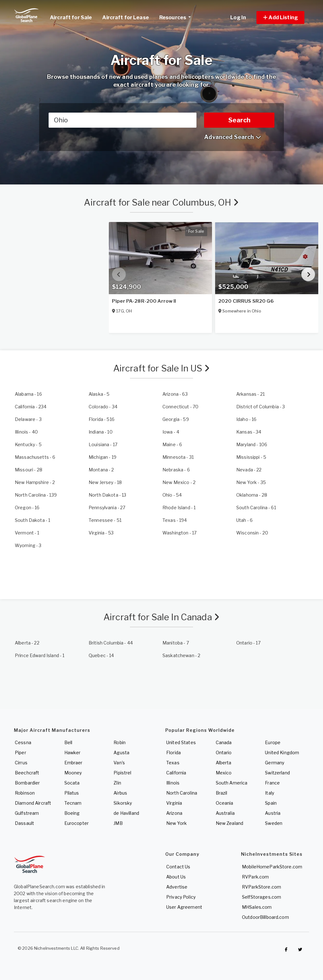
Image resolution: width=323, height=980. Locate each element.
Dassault (24, 823)
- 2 (101, 470)
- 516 (102, 419)
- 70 (180, 407)
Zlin (117, 783)
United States (181, 742)
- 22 (249, 470)
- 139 (36, 495)
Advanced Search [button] (232, 137)
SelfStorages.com (261, 897)
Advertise (177, 887)
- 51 (105, 520)
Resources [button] (177, 17)
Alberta (224, 763)
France (272, 783)
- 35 (251, 482)
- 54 (172, 495)
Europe (273, 742)
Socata (72, 783)
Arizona (174, 813)
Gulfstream (27, 813)
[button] (280, 17)
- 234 (31, 407)
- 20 (252, 533)
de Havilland (126, 813)
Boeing (72, 813)
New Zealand (230, 823)
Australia (225, 813)
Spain (271, 803)
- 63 (175, 394)
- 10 (101, 432)
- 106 (252, 444)
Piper (21, 752)
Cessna (23, 742)
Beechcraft (27, 773)
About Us (176, 877)
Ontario (224, 752)
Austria (273, 813)
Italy (270, 793)
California (176, 773)
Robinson (25, 793)
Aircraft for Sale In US (162, 368)
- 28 (29, 470)
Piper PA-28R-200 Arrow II (144, 301)
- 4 (171, 432)
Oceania (225, 803)
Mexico (224, 773)
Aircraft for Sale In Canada (161, 617)
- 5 (99, 394)
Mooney (73, 773)
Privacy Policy (181, 897)
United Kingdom (282, 752)
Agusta (121, 752)
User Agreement (184, 907)
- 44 (111, 643)
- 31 (178, 457)
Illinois (173, 783)
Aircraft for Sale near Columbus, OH (161, 202)
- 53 (101, 533)
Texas (173, 763)
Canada (224, 742)
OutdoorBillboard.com (265, 917)
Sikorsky (123, 803)
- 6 (172, 444)
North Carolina (182, 793)
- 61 (256, 507)
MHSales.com (257, 907)
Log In (238, 17)
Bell (68, 742)
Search (239, 120)
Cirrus (21, 763)
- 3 (261, 407)
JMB (118, 823)
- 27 (107, 507)
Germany (275, 763)
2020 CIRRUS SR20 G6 (246, 301)
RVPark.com (255, 877)
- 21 (250, 394)
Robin (120, 742)
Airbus (120, 793)
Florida (173, 752)
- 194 (175, 520)
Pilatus (72, 793)
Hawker (73, 752)
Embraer (73, 763)
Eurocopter (76, 823)
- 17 (103, 444)
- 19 (103, 457)
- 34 (103, 407)
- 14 (101, 655)
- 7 (176, 643)
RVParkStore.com (261, 887)
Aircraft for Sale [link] (71, 17)
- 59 (176, 419)
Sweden (274, 823)
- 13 (107, 495)
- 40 (26, 432)
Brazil (222, 793)
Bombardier (27, 783)
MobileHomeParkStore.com (272, 867)
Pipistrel (122, 773)
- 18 (105, 482)
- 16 (28, 394)
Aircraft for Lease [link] (126, 17)
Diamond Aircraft (33, 803)
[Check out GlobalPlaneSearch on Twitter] (300, 950)
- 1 (179, 507)
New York (176, 823)
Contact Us (178, 867)
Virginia (174, 803)
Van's (119, 763)
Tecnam (73, 803)
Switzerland (277, 773)
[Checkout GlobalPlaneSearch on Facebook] (286, 950)
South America (232, 783)
